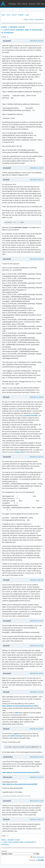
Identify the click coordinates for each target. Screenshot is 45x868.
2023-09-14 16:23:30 (37, 259)
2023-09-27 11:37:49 (37, 777)
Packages (12, 4)
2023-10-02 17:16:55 (37, 801)
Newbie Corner (17, 27)
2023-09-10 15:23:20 (37, 41)
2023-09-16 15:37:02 (37, 673)
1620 (17, 713)
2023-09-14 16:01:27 (37, 180)
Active (31, 20)
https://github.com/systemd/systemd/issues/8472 (20, 706)
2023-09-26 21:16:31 (37, 757)
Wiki (19, 4)
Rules (8, 15)
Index (3, 15)
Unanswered (39, 20)
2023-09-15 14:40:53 (37, 621)
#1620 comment (16, 736)
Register (21, 15)
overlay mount (20, 452)
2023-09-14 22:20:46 (37, 457)
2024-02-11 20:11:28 (37, 819)
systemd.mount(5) (31, 416)
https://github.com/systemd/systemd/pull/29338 (20, 784)
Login (27, 15)
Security (32, 4)
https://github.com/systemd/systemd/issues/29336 (21, 772)
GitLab (25, 4)
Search (14, 15)
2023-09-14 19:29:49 (37, 397)
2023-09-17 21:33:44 (37, 692)
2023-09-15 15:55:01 (37, 646)
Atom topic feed (38, 857)
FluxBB (41, 860)
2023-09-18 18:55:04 (37, 729)
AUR (38, 4)
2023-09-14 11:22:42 (37, 168)
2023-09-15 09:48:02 (37, 580)
